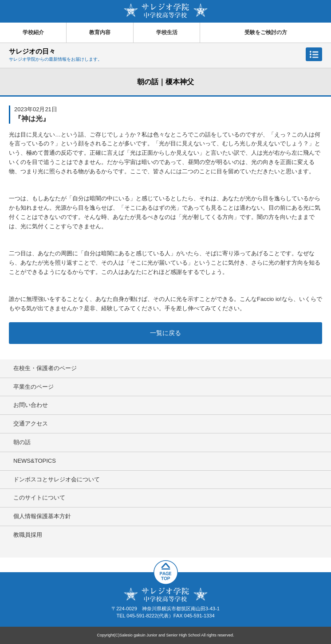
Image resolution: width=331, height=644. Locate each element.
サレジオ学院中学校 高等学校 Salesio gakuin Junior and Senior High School (166, 11)
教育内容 (100, 32)
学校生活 (167, 32)
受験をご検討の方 (266, 32)
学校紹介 (33, 32)
